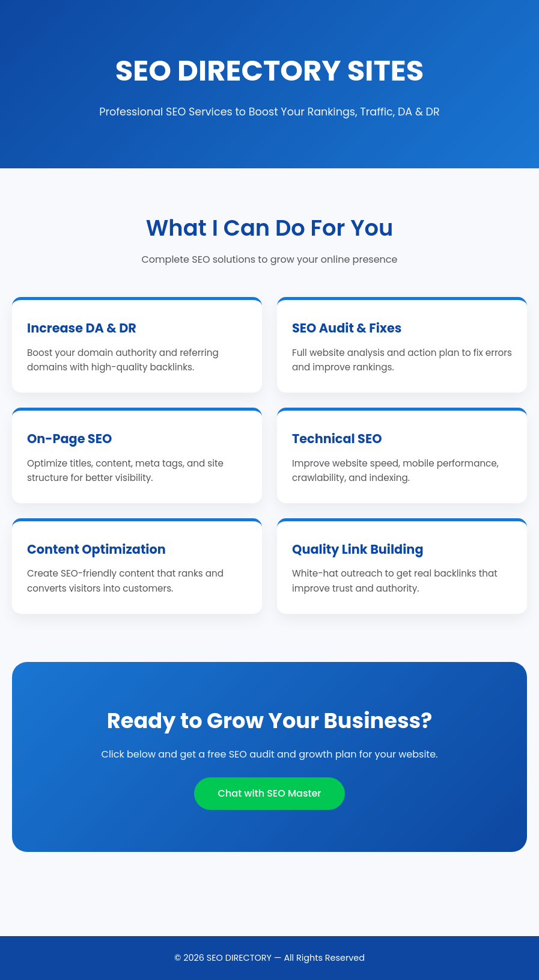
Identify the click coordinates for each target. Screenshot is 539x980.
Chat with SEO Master (270, 793)
